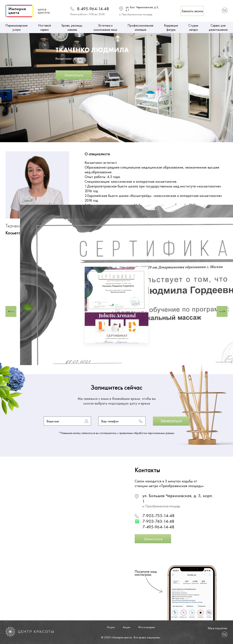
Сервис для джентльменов (218, 27)
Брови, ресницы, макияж (72, 27)
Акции (126, 627)
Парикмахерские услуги (16, 27)
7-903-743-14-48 (158, 521)
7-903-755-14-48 (158, 516)
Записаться (74, 75)
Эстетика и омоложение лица (105, 27)
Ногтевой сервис (45, 27)
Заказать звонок (192, 11)
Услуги (111, 627)
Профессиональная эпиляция (140, 27)
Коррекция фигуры (171, 27)
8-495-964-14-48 (93, 9)
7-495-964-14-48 (158, 527)
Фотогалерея (146, 627)
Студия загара (193, 27)
